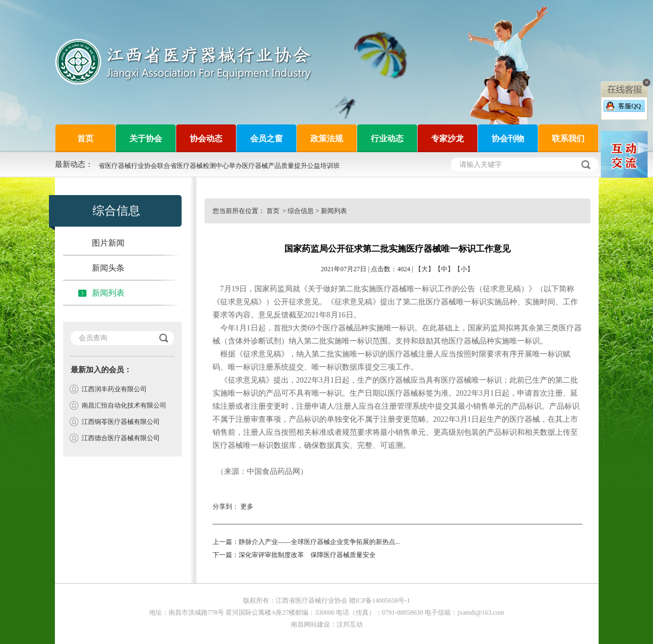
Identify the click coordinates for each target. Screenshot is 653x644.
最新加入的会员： (101, 370)
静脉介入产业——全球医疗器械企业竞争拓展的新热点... (319, 542)
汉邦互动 (350, 624)
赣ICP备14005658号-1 (380, 601)
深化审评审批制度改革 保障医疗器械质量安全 (307, 555)
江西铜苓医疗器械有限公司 (121, 422)
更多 (247, 507)
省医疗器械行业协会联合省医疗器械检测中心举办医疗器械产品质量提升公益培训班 (219, 166)
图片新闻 (108, 243)
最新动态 (70, 164)
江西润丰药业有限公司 (114, 389)
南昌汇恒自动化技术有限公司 (124, 405)
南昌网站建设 (310, 624)
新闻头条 (108, 268)
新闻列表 (108, 293)
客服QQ (629, 106)
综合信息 (301, 211)
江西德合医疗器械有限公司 (121, 438)
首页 (274, 211)
